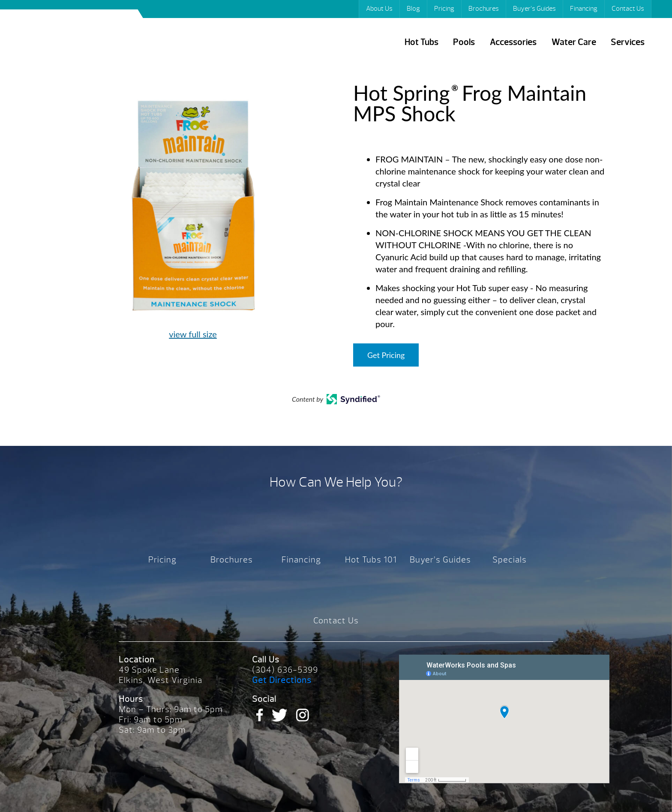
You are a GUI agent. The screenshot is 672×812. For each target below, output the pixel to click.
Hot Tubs (421, 42)
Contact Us (628, 9)
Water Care (574, 42)
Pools (464, 42)
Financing (584, 9)
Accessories (513, 42)
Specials (510, 560)
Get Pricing (386, 355)
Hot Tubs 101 (371, 560)
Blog (413, 9)
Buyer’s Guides (534, 9)
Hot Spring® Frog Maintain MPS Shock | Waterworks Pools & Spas (76, 38)
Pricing (444, 9)
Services (628, 42)
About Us (379, 9)
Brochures (484, 9)
